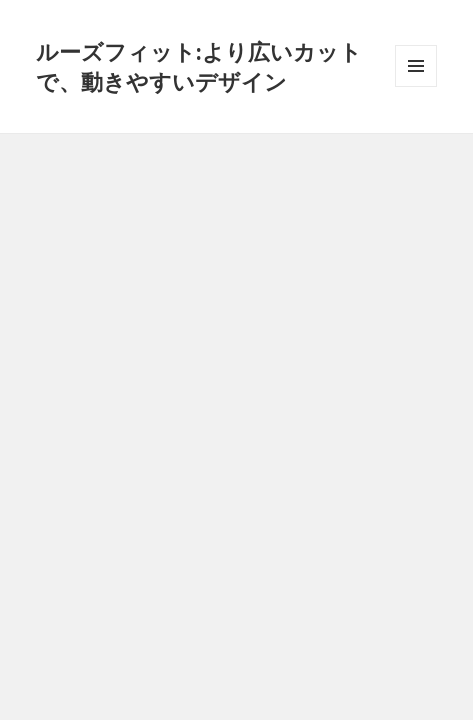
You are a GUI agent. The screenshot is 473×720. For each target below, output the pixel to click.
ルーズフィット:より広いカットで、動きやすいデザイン (199, 66)
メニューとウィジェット (416, 86)
